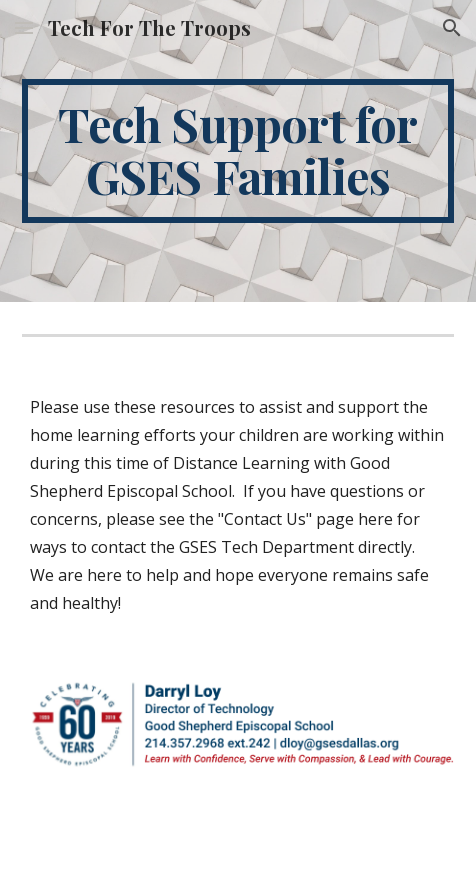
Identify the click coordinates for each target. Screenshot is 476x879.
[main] (237, 151)
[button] (24, 27)
